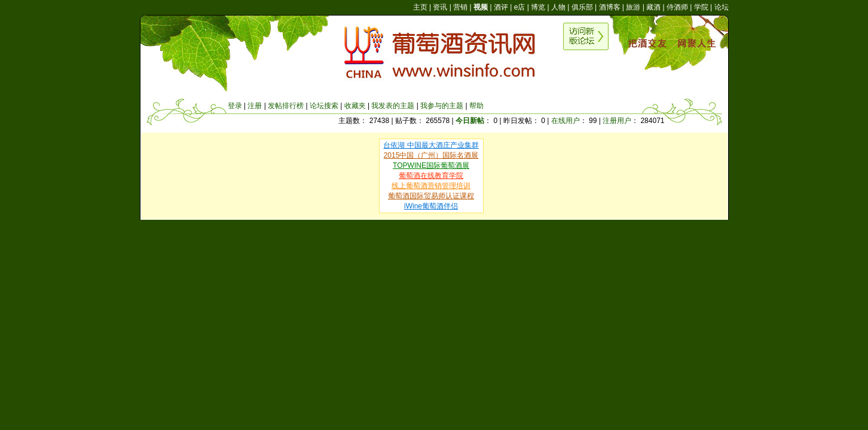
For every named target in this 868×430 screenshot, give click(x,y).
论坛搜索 (324, 106)
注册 (255, 106)
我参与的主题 (442, 106)
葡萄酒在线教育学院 (431, 176)
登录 (235, 106)
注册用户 (617, 121)
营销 (460, 7)
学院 (701, 7)
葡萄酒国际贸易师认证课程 (431, 196)
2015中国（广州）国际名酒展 (431, 155)
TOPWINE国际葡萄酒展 (431, 165)
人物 (558, 7)
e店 (520, 7)
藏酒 (653, 7)
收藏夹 (355, 106)
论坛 (722, 7)
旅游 (633, 7)
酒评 (501, 7)
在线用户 (566, 121)
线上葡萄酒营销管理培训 (431, 186)
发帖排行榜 (286, 106)
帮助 (476, 106)
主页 (420, 7)
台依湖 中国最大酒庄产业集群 (431, 145)
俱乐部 (582, 7)
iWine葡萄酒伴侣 (431, 206)
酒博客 (610, 7)
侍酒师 (677, 7)
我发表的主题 (393, 106)
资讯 (440, 7)
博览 (538, 7)
